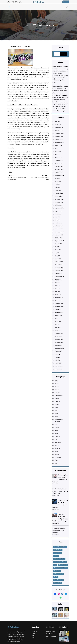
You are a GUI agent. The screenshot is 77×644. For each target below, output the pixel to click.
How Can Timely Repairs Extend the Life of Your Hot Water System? (60, 491)
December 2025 (59, 134)
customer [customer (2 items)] (56, 556)
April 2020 (58, 327)
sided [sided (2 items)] (55, 565)
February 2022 (59, 262)
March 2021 (58, 294)
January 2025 (59, 163)
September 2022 (59, 241)
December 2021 (59, 268)
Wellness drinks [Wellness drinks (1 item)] (58, 583)
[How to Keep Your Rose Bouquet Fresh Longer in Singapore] (55, 476)
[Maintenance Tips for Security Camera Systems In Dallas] (55, 502)
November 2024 (59, 169)
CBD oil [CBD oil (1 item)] (64, 547)
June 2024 (58, 181)
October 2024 (59, 172)
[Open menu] (9, 7)
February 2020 (59, 333)
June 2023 (58, 214)
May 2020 (58, 324)
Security (57, 445)
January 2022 (59, 265)
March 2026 (58, 125)
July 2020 (58, 318)
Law (56, 424)
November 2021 (59, 271)
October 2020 (59, 309)
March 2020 (58, 330)
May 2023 (58, 217)
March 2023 (58, 223)
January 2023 (59, 229)
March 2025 (58, 157)
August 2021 (58, 280)
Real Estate (58, 442)
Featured (57, 402)
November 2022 (59, 235)
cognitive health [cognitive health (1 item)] (58, 550)
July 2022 (58, 247)
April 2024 (58, 187)
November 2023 (59, 202)
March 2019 (58, 363)
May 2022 (58, 253)
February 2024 (59, 193)
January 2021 (59, 300)
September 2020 (59, 312)
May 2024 (58, 184)
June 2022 (58, 250)
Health (57, 414)
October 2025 (59, 139)
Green (57, 411)
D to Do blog (38, 2)
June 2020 (58, 321)
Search (64, 54)
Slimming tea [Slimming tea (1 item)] (57, 571)
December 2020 (59, 303)
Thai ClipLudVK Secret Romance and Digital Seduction (59, 530)
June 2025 (58, 151)
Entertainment (59, 396)
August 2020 (58, 315)
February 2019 (59, 366)
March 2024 (58, 190)
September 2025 (59, 142)
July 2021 (58, 283)
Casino (10, 172)
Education (58, 393)
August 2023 (58, 211)
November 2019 (59, 342)
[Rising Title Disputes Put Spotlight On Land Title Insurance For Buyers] (55, 516)
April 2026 (58, 122)
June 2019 (58, 354)
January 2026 (59, 131)
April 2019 (58, 360)
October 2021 (59, 274)
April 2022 (58, 256)
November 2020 (59, 306)
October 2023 (59, 205)
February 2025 (59, 160)
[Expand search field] (67, 7)
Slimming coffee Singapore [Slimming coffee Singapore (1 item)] (60, 568)
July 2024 (58, 178)
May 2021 (58, 289)
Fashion (57, 399)
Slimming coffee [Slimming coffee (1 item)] (63, 565)
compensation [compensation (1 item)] (57, 553)
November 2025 (59, 136)
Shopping (57, 448)
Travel (57, 460)
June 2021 (58, 286)
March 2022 (58, 259)
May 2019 (58, 357)
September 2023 (59, 208)
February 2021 (59, 297)
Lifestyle (57, 427)
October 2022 (59, 238)
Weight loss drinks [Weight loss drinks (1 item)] (58, 580)
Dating (57, 390)
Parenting (58, 436)
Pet (56, 439)
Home (57, 417)
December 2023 (59, 199)
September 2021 (59, 277)
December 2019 (59, 339)
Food (56, 408)
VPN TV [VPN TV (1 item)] (56, 577)
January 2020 (59, 336)
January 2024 (59, 196)
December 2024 (59, 166)
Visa (56, 463)
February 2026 (59, 128)
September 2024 (59, 175)
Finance (57, 405)
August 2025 (58, 145)
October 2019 (59, 345)
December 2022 (59, 232)
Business (57, 384)
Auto (56, 381)
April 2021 (58, 292)
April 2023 (58, 220)
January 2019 (59, 369)
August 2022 (58, 244)
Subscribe (66, 2)
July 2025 (58, 148)
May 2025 (58, 154)
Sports (57, 451)
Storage (57, 454)
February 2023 (59, 226)
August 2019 (58, 351)
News (56, 433)
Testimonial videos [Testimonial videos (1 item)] (58, 574)
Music (57, 430)
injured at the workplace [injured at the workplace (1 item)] (60, 562)
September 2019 (59, 348)
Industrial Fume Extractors (59, 420)
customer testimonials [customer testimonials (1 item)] (59, 559)
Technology (58, 457)
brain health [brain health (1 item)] (57, 547)
